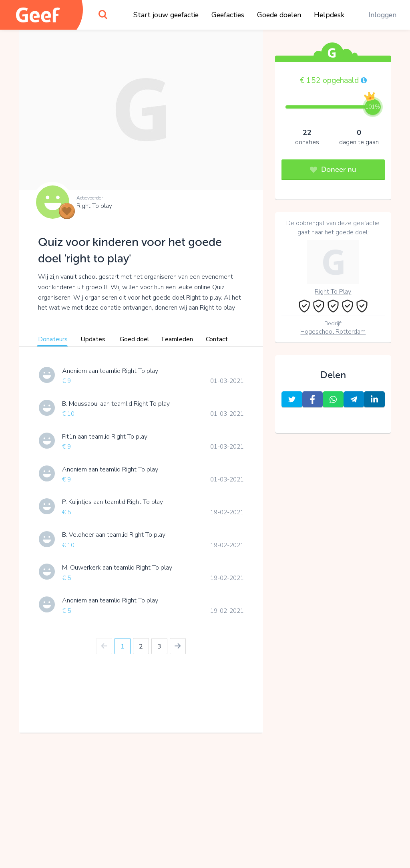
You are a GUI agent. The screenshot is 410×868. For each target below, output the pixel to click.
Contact (217, 339)
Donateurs (53, 339)
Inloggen (382, 15)
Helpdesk (329, 15)
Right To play (94, 206)
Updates (93, 339)
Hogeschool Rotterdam (333, 332)
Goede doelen (279, 15)
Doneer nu (333, 169)
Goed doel (135, 339)
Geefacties (228, 15)
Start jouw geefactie (166, 15)
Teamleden (177, 339)
